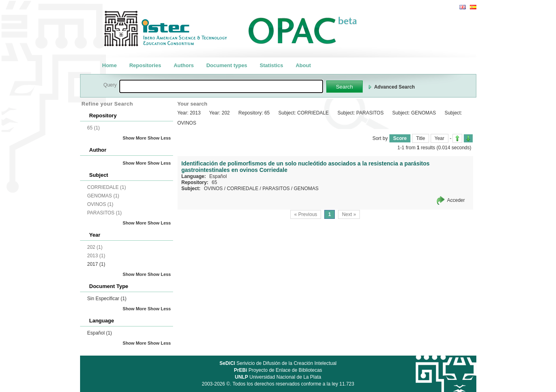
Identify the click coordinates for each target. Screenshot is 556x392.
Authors (184, 65)
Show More (134, 138)
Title (421, 138)
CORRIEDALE (243, 189)
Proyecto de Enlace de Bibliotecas (278, 370)
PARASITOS (276, 189)
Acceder (456, 200)
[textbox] (221, 86)
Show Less (159, 138)
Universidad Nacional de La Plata (278, 377)
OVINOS (213, 189)
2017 (96, 264)
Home (110, 65)
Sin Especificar (107, 299)
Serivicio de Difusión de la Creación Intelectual (278, 363)
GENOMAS (306, 189)
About (303, 65)
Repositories (145, 65)
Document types (227, 65)
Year (440, 138)
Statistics (271, 65)
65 (215, 182)
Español (100, 333)
